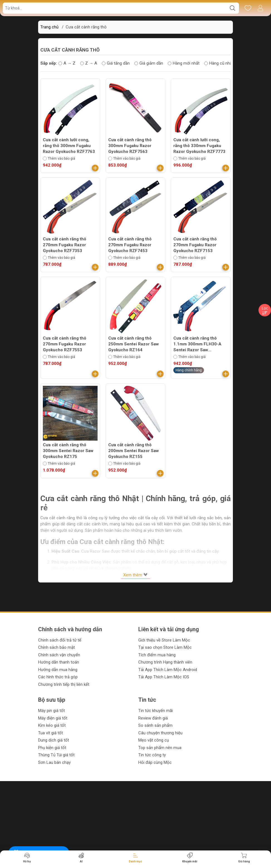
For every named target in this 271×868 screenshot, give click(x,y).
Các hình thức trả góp (58, 677)
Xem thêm (135, 575)
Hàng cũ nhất (219, 63)
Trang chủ (49, 27)
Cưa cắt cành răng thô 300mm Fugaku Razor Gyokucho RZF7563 (130, 146)
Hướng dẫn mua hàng (58, 670)
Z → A (89, 63)
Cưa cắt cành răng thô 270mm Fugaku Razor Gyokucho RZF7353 (65, 245)
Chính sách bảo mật (56, 647)
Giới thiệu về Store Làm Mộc (164, 640)
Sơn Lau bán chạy (54, 762)
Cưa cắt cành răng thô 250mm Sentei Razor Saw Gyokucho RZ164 (134, 344)
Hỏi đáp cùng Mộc (155, 762)
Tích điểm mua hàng (157, 655)
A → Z (67, 63)
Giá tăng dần (116, 63)
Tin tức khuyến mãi (156, 711)
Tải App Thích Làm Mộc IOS (164, 677)
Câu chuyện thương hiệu (160, 733)
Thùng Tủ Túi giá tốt (56, 755)
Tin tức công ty (152, 755)
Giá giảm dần (149, 63)
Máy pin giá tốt (51, 711)
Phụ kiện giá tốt (52, 748)
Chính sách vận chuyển (59, 655)
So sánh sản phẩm (155, 725)
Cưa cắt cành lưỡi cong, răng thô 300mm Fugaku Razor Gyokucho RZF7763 (69, 146)
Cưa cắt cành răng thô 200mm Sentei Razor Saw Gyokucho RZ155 (134, 451)
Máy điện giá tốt (53, 718)
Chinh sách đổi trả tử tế (60, 640)
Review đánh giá (153, 718)
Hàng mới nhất (184, 63)
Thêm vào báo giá (59, 159)
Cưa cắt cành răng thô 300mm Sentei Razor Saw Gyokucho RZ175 (68, 451)
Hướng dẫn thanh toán (59, 662)
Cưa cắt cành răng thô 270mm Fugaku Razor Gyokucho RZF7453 (130, 245)
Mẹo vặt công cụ (154, 740)
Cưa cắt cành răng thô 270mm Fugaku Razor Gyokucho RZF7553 (65, 344)
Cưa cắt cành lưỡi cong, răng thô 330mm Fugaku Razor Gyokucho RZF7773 (199, 146)
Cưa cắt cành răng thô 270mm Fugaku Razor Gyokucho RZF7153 (195, 245)
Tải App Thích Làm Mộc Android (168, 670)
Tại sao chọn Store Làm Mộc (165, 647)
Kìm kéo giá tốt (52, 725)
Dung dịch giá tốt (54, 740)
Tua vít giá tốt (50, 733)
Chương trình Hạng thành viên (165, 662)
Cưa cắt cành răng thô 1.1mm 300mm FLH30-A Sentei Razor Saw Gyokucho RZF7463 (197, 344)
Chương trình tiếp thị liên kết (64, 684)
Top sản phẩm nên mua (160, 748)
